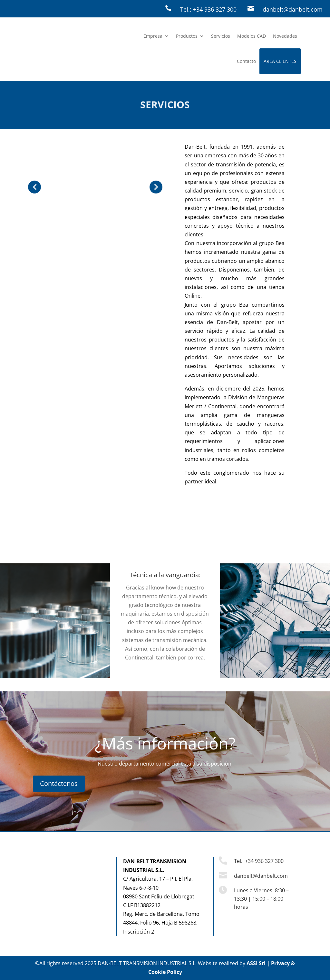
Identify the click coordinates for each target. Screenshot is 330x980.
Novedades (285, 36)
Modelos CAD (252, 36)
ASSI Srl (256, 963)
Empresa (153, 36)
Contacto (246, 61)
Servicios (221, 36)
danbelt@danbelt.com (293, 9)
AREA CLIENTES (280, 61)
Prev (34, 187)
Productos (187, 36)
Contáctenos (59, 783)
